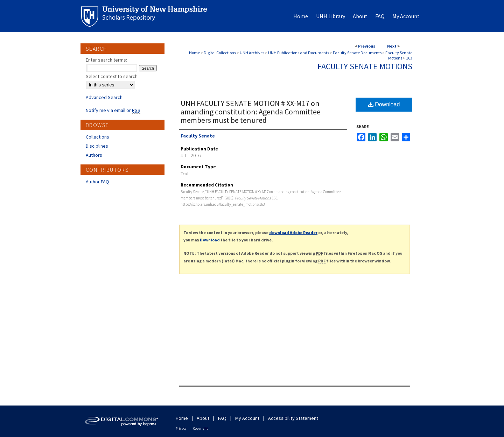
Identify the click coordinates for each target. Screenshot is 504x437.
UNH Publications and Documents (299, 53)
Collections (97, 137)
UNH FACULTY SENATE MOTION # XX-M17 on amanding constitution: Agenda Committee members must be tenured (251, 112)
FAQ (222, 418)
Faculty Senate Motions (399, 55)
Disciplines (97, 146)
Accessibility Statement (293, 418)
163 (409, 58)
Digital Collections (220, 53)
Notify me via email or (113, 110)
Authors (94, 155)
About (203, 418)
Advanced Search (104, 97)
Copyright (201, 428)
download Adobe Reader (293, 232)
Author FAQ (97, 182)
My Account (247, 418)
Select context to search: (112, 76)
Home (194, 53)
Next (392, 46)
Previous (367, 46)
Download (384, 104)
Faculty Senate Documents (357, 53)
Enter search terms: (106, 60)
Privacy (181, 428)
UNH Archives (252, 53)
